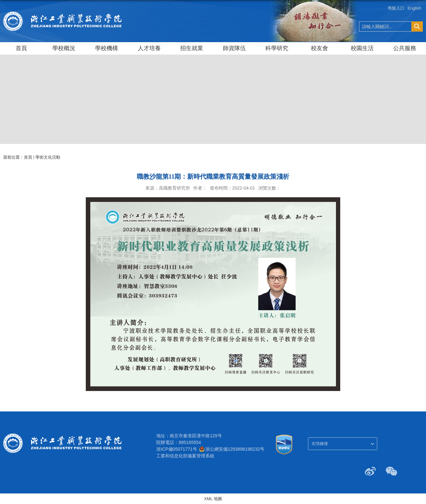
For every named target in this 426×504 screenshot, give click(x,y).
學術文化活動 (48, 157)
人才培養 (149, 48)
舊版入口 (396, 8)
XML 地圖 (213, 499)
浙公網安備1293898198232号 (235, 449)
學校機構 (106, 48)
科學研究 (277, 48)
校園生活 (362, 48)
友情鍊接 (320, 444)
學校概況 (64, 48)
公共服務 (405, 48)
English (414, 8)
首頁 (21, 48)
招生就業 (192, 48)
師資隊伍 (234, 48)
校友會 (319, 48)
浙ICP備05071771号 (177, 449)
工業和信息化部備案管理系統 (185, 456)
